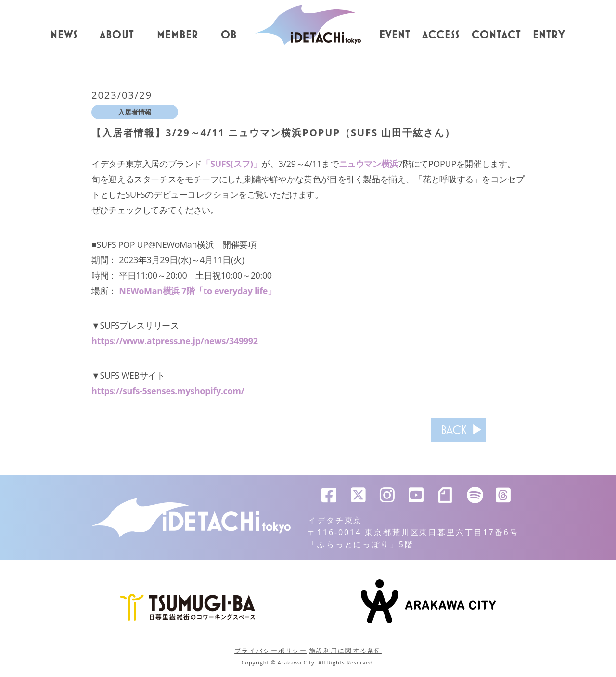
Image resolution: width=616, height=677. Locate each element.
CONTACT (496, 35)
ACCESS (441, 35)
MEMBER (178, 35)
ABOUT (117, 35)
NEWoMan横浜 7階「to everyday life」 (197, 291)
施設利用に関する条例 (345, 651)
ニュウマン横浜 (368, 164)
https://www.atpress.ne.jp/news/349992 (175, 341)
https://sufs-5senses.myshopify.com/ (168, 391)
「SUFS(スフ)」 (231, 164)
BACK (454, 430)
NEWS (64, 35)
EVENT (395, 35)
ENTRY (549, 35)
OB (229, 35)
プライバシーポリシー (271, 651)
